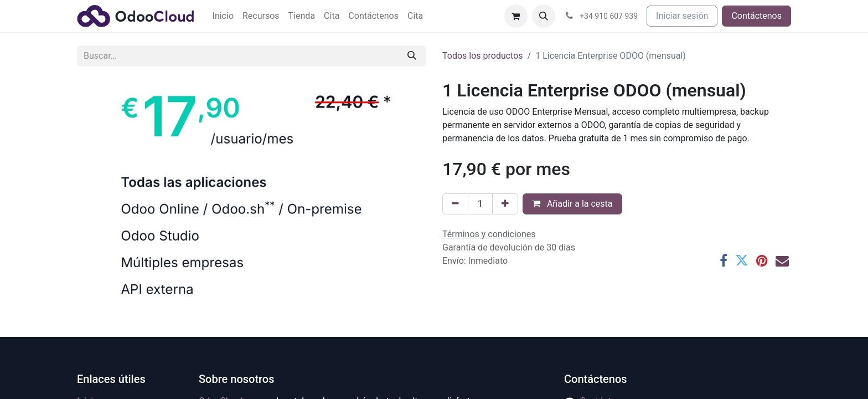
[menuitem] (223, 16)
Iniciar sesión (682, 16)
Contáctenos (756, 16)
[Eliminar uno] (455, 204)
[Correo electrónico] (782, 260)
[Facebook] (724, 260)
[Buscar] (412, 56)
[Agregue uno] (505, 204)
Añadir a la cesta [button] (572, 204)
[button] (544, 16)
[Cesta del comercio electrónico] (516, 16)
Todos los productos (483, 56)
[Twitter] (742, 260)
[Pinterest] (762, 260)
